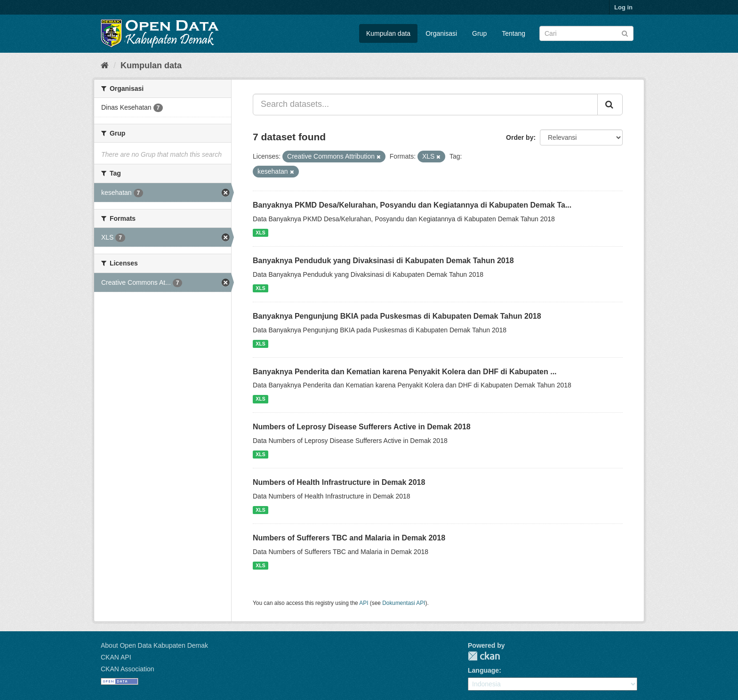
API (364, 603)
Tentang (513, 33)
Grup (479, 33)
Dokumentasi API (404, 603)
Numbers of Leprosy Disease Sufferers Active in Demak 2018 (362, 427)
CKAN (484, 656)
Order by (520, 137)
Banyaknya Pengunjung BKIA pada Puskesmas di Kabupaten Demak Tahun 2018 (397, 316)
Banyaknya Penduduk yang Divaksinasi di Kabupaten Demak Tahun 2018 (383, 261)
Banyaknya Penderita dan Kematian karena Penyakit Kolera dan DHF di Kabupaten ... (405, 372)
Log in (623, 7)
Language (483, 670)
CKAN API (116, 657)
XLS (260, 233)
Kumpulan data (388, 33)
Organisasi (441, 33)
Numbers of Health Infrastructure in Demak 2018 (339, 482)
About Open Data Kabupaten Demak (154, 645)
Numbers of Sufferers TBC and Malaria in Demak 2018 (349, 538)
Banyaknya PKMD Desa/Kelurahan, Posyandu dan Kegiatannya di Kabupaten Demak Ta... (412, 205)
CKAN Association (128, 669)
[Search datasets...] (425, 105)
